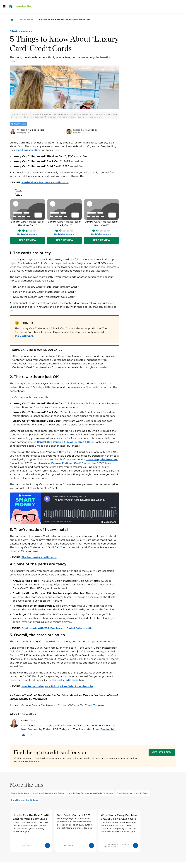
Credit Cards (27, 20)
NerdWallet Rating (26, 234)
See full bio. (108, 729)
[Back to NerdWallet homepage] (12, 20)
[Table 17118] (65, 359)
